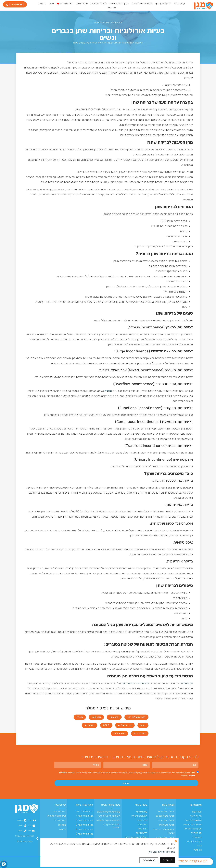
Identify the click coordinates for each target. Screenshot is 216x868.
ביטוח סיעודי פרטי (139, 816)
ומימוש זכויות (128, 683)
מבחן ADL (143, 829)
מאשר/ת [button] (167, 860)
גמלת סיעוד (142, 821)
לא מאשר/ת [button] (149, 860)
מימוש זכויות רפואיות (123, 43)
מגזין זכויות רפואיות (102, 22)
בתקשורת (197, 838)
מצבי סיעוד (142, 825)
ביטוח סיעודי (141, 805)
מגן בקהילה (196, 833)
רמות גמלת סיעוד (84, 805)
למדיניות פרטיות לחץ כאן (162, 852)
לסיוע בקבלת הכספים (192, 861)
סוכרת (108, 391)
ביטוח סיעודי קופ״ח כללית (109, 812)
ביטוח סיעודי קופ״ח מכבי (109, 816)
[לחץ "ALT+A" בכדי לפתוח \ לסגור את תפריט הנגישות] (4, 864)
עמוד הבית (197, 812)
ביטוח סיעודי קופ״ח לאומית (108, 821)
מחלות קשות (116, 22)
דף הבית (139, 43)
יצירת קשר (60, 805)
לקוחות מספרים (194, 842)
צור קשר (198, 850)
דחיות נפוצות (142, 833)
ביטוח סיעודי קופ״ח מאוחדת (112, 826)
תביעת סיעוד (142, 683)
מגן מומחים (187, 683)
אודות (199, 846)
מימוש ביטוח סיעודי (193, 821)
